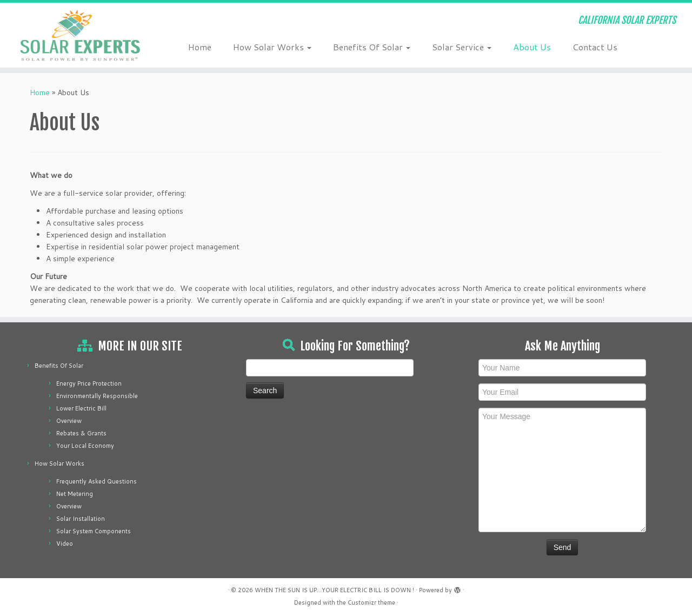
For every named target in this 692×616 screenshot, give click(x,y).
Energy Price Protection (89, 383)
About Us (532, 47)
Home (200, 47)
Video (65, 544)
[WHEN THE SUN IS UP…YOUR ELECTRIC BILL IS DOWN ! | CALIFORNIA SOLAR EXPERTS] (80, 35)
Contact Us (595, 47)
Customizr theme (371, 602)
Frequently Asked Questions (97, 481)
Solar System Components (94, 531)
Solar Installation (81, 519)
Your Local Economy (85, 446)
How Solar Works (272, 47)
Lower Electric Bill (81, 408)
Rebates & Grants (81, 433)
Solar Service (462, 47)
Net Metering (75, 494)
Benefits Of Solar (372, 47)
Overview (69, 421)
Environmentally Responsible (97, 396)
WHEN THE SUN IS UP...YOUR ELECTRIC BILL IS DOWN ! (334, 590)
